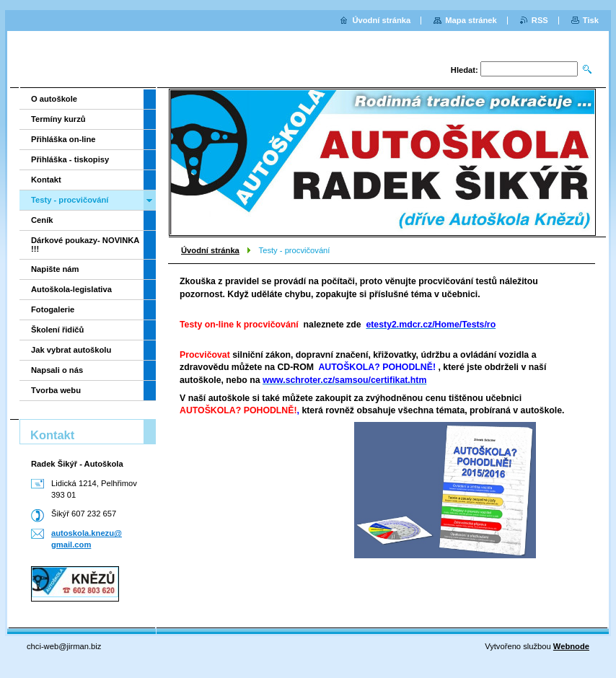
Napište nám (55, 269)
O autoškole (54, 99)
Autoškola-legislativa (71, 289)
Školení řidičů (57, 330)
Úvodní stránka (210, 250)
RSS (540, 20)
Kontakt (46, 180)
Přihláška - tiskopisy (70, 159)
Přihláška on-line (63, 139)
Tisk (591, 20)
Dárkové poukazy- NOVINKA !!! (85, 245)
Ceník (42, 220)
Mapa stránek (471, 20)
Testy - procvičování (70, 200)
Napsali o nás (57, 370)
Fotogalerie (53, 309)
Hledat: (465, 70)
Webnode (571, 646)
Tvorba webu (56, 390)
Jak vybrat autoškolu (71, 350)
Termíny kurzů (58, 119)
